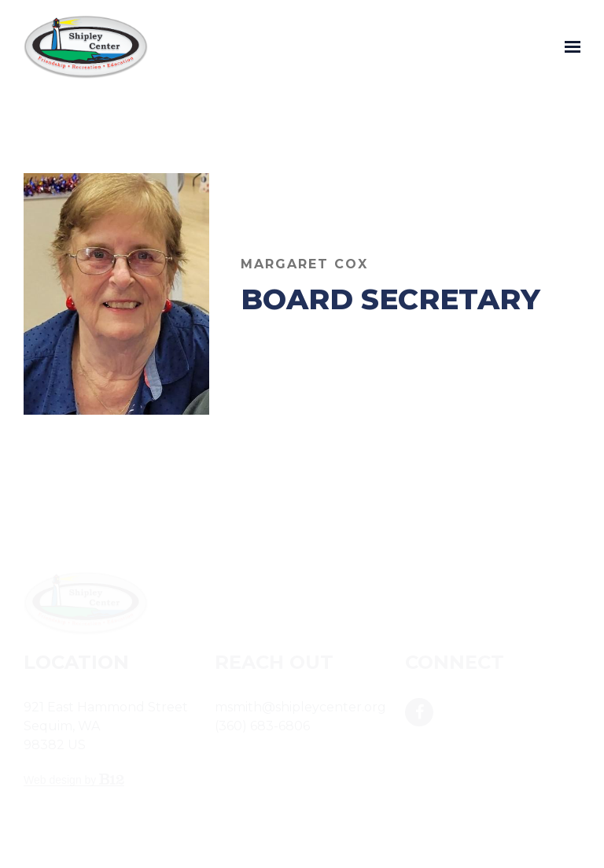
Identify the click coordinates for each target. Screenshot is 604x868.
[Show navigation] (569, 47)
